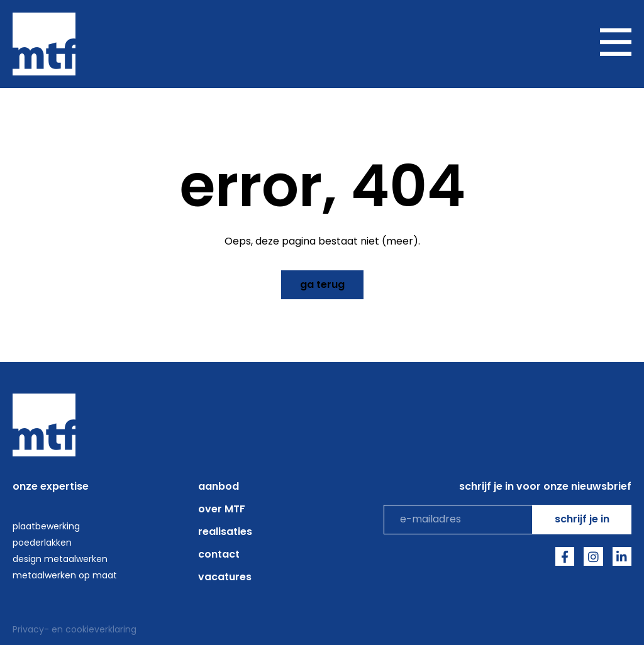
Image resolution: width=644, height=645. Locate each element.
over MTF (222, 509)
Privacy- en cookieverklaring (75, 629)
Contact (219, 554)
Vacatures (225, 577)
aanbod (219, 486)
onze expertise (51, 486)
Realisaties (225, 532)
